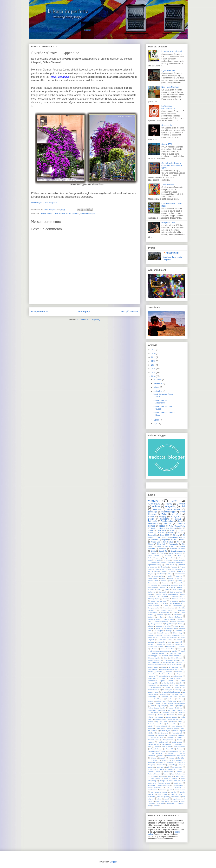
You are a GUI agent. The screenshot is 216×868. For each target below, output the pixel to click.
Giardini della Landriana (172, 656)
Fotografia (153, 521)
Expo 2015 (165, 535)
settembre (158, 391)
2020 (153, 354)
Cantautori (162, 592)
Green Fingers (153, 667)
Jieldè (180, 683)
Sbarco (161, 756)
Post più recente (40, 312)
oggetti (167, 799)
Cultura (161, 617)
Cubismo (151, 617)
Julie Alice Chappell (178, 685)
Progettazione (168, 740)
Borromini (164, 585)
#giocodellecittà (170, 558)
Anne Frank (160, 569)
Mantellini (162, 710)
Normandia (173, 544)
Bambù (171, 578)
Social (154, 553)
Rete (150, 747)
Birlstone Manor (179, 583)
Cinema (181, 504)
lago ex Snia (177, 794)
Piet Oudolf (162, 735)
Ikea (180, 521)
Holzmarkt (179, 672)
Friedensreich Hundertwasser (159, 651)
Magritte (165, 540)
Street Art (160, 767)
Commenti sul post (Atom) (89, 319)
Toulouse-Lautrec (154, 772)
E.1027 (179, 533)
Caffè (167, 590)
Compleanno (177, 606)
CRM (159, 590)
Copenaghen (165, 612)
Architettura (154, 504)
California (152, 592)
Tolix (180, 769)
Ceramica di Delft (176, 597)
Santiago (171, 753)
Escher (179, 640)
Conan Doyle (166, 610)
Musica (151, 722)
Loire (150, 703)
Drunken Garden (170, 628)
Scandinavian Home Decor (176, 756)
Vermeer (162, 776)
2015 (153, 373)
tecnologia (160, 803)
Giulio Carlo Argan (171, 660)
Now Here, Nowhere (170, 87)
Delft (150, 622)
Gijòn (165, 658)
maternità (151, 797)
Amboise (174, 567)
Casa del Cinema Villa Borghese (166, 594)
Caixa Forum (177, 590)
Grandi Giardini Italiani (156, 665)
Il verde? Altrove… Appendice (161, 402)
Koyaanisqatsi (156, 687)
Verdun (153, 776)
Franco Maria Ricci (167, 649)
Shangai (171, 758)
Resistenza (178, 744)
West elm (151, 785)
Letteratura (153, 523)
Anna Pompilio (173, 253)
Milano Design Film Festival (162, 542)
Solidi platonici (177, 760)
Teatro (162, 553)
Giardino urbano (168, 521)
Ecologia (169, 631)
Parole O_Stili (165, 731)
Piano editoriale (177, 733)
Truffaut (180, 772)
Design (151, 519)
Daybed (180, 619)
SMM (163, 751)
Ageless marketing (155, 565)
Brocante (172, 587)
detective (163, 790)
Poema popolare (157, 737)
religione (175, 801)
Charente (166, 599)
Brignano (163, 587)
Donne (176, 626)
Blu (181, 528)
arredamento (153, 790)
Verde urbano (174, 509)
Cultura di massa (154, 619)
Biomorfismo (166, 583)
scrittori (151, 517)
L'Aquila (177, 687)
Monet (180, 542)
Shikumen (154, 760)
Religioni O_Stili (168, 223)
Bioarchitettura (153, 583)
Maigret (180, 706)
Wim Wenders (178, 785)
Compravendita (154, 608)
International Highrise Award (160, 681)
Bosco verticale (177, 585)
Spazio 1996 (167, 144)
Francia (155, 649)
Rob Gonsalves (179, 747)
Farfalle (151, 644)
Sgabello (162, 758)
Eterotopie (161, 642)
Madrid (172, 706)
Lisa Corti (173, 701)
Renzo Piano (167, 744)
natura (159, 799)
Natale (173, 722)
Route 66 (170, 749)
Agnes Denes (169, 565)
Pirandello (181, 735)
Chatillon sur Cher (179, 599)
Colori (166, 606)
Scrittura (156, 506)
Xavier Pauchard (155, 788)
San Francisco (157, 753)
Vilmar (166, 778)
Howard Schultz (167, 674)
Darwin (170, 533)
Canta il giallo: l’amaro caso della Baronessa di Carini (172, 166)
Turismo (168, 555)
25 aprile (158, 560)
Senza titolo (167, 125)
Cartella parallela (176, 592)
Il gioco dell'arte (168, 70)
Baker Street (153, 578)
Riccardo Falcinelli (177, 549)
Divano (151, 626)
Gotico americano (168, 662)
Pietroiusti (162, 549)
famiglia (173, 792)
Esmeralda (152, 535)
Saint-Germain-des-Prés (176, 751)
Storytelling (170, 506)
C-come (151, 590)
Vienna (170, 776)
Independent (178, 676)
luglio (156, 424)
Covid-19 (160, 533)
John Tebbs (152, 685)
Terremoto (172, 769)
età (171, 790)
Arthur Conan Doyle (177, 526)
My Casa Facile (162, 722)
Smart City (163, 551)
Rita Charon (166, 747)
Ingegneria (152, 678)
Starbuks (170, 763)
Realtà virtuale (177, 742)
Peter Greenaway (162, 733)
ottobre (156, 387)
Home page (84, 312)
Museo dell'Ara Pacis (175, 719)
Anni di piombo (154, 571)
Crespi (169, 615)
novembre (158, 383)
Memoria (167, 523)
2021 (153, 350)
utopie (156, 806)
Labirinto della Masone (176, 537)
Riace (157, 747)
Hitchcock (169, 672)
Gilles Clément (46, 214)
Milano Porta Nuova (156, 717)
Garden (175, 651)
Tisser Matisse (168, 185)
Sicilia (153, 551)
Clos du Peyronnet (176, 603)
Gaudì (183, 651)
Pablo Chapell (161, 726)
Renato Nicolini (154, 744)
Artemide (169, 576)
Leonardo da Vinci (169, 697)
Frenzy (180, 649)
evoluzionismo (180, 790)
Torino (164, 514)
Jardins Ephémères (168, 683)
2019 (153, 357)
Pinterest (172, 735)
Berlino (172, 581)
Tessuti (162, 526)
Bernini (180, 581)
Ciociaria (163, 603)
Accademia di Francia (175, 562)
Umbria (166, 774)
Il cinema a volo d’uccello (172, 51)
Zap (168, 788)
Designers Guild (156, 624)
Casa (150, 594)
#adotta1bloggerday (155, 558)
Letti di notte (171, 699)
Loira (181, 701)
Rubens (179, 749)
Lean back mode (177, 694)
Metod (180, 715)
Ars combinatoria (157, 576)
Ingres (163, 678)
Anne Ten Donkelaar (175, 569)
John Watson (164, 685)
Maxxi (183, 540)
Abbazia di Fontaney (158, 562)
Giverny (176, 535)
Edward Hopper (163, 633)
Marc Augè (172, 710)
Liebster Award (161, 701)
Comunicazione (169, 608)
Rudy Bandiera (153, 751)
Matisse (174, 540)
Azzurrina (179, 576)
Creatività (160, 615)
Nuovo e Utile (171, 724)
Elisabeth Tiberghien (172, 635)
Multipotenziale (159, 719)
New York (161, 544)
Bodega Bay (176, 517)
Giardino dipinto (154, 658)
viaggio (153, 501)
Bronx (180, 587)
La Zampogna (167, 690)
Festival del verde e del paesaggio (170, 644)
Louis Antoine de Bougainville (66, 214)
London (158, 703)
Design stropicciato (178, 622)
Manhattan (152, 710)
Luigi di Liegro (162, 706)
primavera (166, 801)
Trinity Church (168, 772)
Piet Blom (152, 735)
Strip (168, 767)
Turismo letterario (154, 774)
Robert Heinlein (157, 749)
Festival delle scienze (156, 647)
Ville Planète (180, 776)
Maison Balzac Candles (157, 708)
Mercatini (170, 715)
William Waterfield (164, 785)
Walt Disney (178, 783)
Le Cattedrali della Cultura (171, 692)
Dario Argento (169, 619)
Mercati (161, 715)
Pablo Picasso (176, 726)
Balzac (163, 578)
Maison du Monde (175, 708)
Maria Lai (182, 710)
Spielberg (152, 763)
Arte (174, 501)
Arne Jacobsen (180, 574)
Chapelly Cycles (154, 599)
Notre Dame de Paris (156, 724)
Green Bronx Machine (175, 665)
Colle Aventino (154, 606)
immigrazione (162, 794)
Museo (151, 544)
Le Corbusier (163, 694)
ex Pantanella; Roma (159, 792)
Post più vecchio (129, 312)
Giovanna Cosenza (155, 660)
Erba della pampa (165, 640)
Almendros (164, 567)
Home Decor (153, 674)
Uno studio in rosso (178, 774)
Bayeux (164, 581)
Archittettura (161, 574)
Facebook (179, 642)
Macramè (154, 540)
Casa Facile (161, 530)
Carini (151, 530)
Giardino (157, 509)
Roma (169, 504)
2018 (153, 361)
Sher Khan (181, 758)
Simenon (165, 760)
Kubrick (167, 687)
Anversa (165, 571)
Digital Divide (170, 624)
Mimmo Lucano (172, 717)
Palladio (151, 728)
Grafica (180, 662)
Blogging (162, 517)
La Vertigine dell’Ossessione (168, 107)
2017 (153, 365)
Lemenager (152, 697)
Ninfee (180, 722)
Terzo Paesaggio (87, 214)
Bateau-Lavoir (153, 581)
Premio (179, 737)
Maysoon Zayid (168, 712)
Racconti (151, 742)
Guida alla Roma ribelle (169, 669)
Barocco (179, 578)
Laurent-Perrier (154, 692)
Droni (158, 628)
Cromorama (178, 615)
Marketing (155, 712)
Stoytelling (172, 765)
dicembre (157, 380)
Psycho (179, 740)
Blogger (113, 862)
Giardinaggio (153, 656)
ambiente (178, 788)
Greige (164, 667)
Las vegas (179, 690)
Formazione (170, 647)
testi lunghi (171, 803)
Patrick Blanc (170, 546)
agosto (156, 420)
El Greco (159, 635)
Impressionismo (164, 676)
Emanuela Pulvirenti (169, 637)
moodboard (175, 797)
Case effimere (162, 597)
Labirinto (160, 537)
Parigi (159, 546)
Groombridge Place (176, 667)
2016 (153, 369)
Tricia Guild (154, 555)
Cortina (174, 612)
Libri (183, 506)
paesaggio (153, 512)
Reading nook (163, 742)
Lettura (180, 699)
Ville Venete (155, 778)
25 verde (167, 560)
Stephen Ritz (161, 765)
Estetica (151, 642)
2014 (153, 376)
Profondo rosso (154, 740)
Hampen (159, 672)
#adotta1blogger (168, 512)
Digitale (178, 519)
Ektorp (151, 635)
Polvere (170, 737)
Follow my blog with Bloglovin (44, 203)
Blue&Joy (154, 585)
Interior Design (176, 678)
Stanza (161, 763)
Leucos (151, 701)
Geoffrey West (176, 653)
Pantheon (160, 728)
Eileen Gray (177, 633)
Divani (180, 624)
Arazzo (173, 571)
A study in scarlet (179, 560)
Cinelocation (174, 601)
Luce (152, 706)
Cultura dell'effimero (175, 617)
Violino (174, 778)
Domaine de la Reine (163, 626)
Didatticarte (164, 519)
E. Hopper (159, 631)
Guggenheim (153, 669)
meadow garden (163, 797)
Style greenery (177, 767)
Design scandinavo (161, 622)
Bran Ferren (152, 587)
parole (157, 801)
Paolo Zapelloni (172, 728)
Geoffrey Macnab (158, 653)
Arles (170, 574)
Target (162, 769)
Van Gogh (177, 514)
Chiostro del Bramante (159, 601)
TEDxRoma (152, 769)
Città (172, 530)
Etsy (170, 642)
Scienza (153, 758)
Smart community (178, 551)
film (179, 555)
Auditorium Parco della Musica (163, 528)
